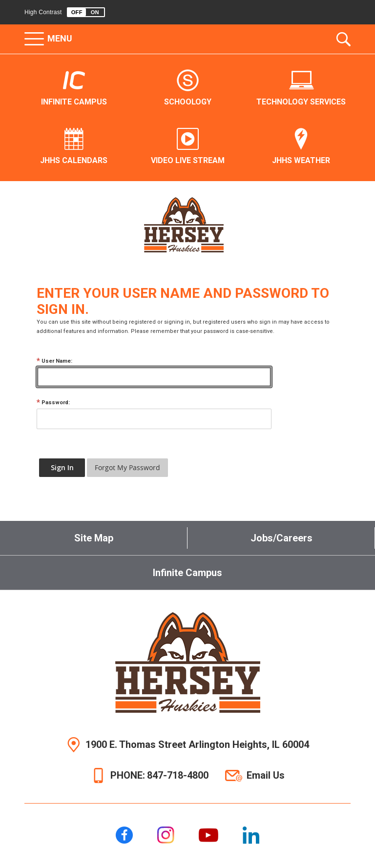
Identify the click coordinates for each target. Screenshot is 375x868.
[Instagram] (166, 835)
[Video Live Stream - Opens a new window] (188, 147)
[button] (86, 12)
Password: (53, 403)
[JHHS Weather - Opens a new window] (301, 147)
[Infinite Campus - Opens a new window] (74, 88)
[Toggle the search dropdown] (344, 39)
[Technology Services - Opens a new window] (301, 88)
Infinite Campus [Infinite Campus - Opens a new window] (187, 573)
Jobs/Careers (281, 538)
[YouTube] (208, 835)
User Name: (54, 361)
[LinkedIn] (251, 835)
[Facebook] (124, 835)
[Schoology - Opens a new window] (188, 88)
